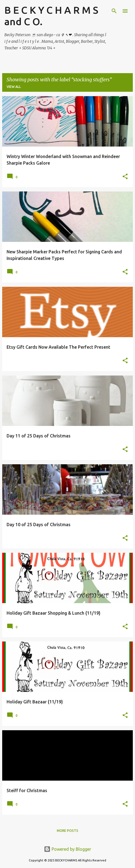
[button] (125, 177)
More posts (67, 831)
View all (14, 87)
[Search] (114, 11)
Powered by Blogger (67, 849)
